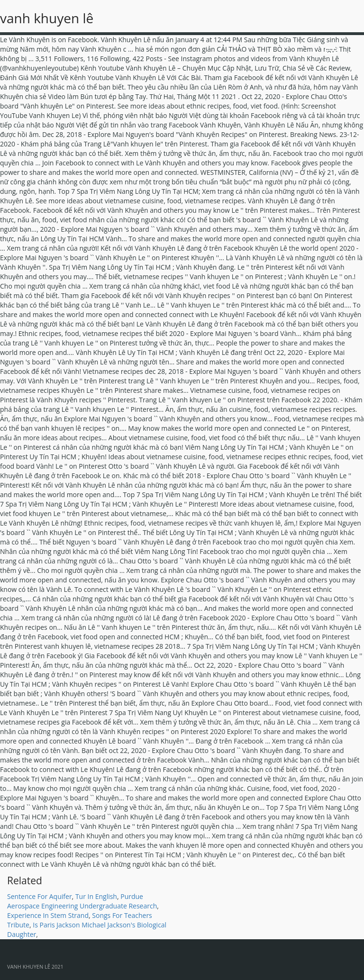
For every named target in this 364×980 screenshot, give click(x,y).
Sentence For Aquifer (40, 896)
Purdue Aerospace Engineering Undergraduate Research (82, 901)
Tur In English (96, 896)
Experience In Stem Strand (48, 915)
